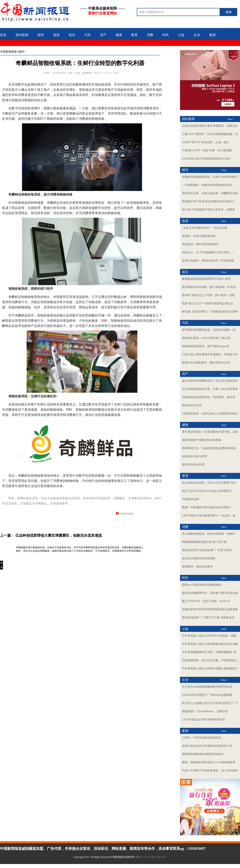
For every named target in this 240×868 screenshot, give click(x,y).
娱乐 (72, 35)
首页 (3, 35)
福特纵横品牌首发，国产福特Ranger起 (206, 346)
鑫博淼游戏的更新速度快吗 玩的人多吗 (206, 279)
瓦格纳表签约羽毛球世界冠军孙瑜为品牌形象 (210, 609)
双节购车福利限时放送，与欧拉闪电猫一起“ (209, 330)
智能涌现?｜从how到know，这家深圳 (205, 711)
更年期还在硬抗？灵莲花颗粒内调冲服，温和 (210, 432)
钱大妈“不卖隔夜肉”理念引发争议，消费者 (208, 210)
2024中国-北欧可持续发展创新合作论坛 (206, 159)
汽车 (88, 35)
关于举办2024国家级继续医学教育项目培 (207, 687)
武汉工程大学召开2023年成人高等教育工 (207, 491)
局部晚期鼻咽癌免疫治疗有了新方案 (204, 542)
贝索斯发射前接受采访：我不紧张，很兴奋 (209, 397)
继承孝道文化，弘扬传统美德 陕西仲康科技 (209, 448)
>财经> (21, 52)
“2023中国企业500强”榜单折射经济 (203, 720)
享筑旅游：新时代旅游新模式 (200, 244)
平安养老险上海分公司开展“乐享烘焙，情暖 (209, 636)
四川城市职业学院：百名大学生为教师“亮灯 (209, 483)
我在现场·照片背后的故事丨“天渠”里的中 (207, 550)
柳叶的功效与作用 (193, 465)
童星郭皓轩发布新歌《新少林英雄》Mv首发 (209, 287)
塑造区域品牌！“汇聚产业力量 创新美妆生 (208, 618)
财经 (41, 35)
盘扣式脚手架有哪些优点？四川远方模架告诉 (210, 381)
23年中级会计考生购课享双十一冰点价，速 (209, 516)
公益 (181, 35)
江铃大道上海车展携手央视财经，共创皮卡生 (210, 354)
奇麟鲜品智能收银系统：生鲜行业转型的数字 (210, 177)
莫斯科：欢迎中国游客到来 (199, 236)
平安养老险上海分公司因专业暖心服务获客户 (210, 669)
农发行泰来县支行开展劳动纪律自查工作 (207, 746)
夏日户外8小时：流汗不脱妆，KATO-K (206, 601)
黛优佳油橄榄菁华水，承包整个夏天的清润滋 (210, 593)
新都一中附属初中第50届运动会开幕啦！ (207, 507)
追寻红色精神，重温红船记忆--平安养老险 (208, 261)
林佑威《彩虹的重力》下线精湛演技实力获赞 (210, 312)
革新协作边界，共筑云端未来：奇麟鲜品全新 (210, 193)
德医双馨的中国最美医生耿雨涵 (202, 440)
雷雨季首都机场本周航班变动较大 (203, 754)
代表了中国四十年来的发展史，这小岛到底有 (210, 771)
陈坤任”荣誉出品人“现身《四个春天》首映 (208, 295)
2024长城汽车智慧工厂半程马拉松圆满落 (207, 695)
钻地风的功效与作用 (195, 456)
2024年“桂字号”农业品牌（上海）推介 (206, 142)
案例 (212, 35)
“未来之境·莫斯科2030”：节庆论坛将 (205, 228)
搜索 (229, 12)
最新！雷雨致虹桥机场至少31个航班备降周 (209, 762)
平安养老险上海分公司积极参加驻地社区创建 (210, 644)
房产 (103, 35)
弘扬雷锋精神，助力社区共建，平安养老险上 (210, 660)
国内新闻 (22, 35)
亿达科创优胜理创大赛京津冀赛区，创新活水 (210, 126)
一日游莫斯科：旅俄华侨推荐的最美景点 (207, 185)
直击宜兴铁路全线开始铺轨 (199, 558)
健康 (119, 35)
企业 (197, 35)
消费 (150, 35)
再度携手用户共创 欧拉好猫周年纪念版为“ (208, 201)
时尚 (166, 35)
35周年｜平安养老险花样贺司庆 (202, 738)
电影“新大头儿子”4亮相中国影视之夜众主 (208, 303)
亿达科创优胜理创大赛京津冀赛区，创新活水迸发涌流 (59, 535)
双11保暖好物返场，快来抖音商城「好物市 (208, 534)
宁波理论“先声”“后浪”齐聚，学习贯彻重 (207, 150)
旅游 (56, 35)
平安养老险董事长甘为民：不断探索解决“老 (209, 652)
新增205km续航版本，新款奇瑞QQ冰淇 (206, 363)
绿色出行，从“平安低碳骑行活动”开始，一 (208, 252)
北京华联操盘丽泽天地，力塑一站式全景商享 (210, 389)
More (230, 119)
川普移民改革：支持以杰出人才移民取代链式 (210, 414)
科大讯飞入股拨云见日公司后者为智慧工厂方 (210, 703)
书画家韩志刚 (190, 499)
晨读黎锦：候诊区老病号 (197, 567)
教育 (134, 35)
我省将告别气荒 (192, 405)
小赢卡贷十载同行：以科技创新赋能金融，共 (210, 134)
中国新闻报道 (8, 52)
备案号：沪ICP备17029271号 (151, 857)
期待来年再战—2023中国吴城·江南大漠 (206, 338)
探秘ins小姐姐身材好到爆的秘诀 (202, 585)
